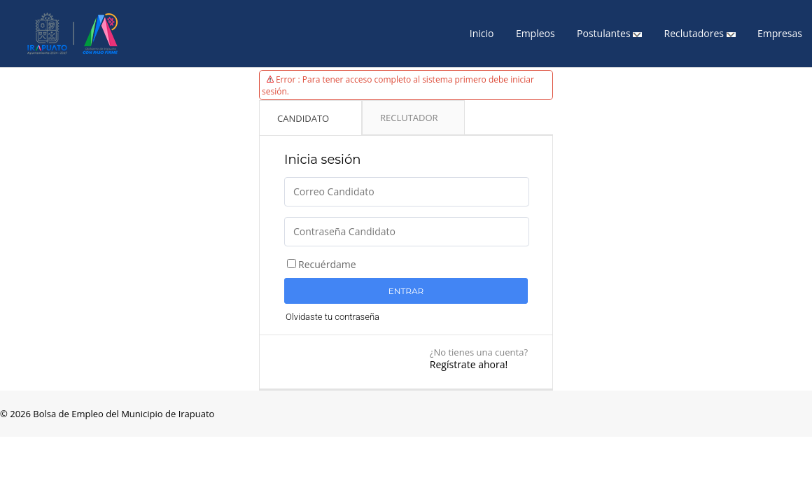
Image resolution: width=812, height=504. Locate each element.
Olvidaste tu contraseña (332, 317)
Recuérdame (327, 264)
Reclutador (409, 118)
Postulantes (609, 33)
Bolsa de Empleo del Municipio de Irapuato (122, 414)
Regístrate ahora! (469, 364)
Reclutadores (700, 33)
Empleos (535, 33)
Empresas (780, 33)
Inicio (482, 33)
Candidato (303, 118)
